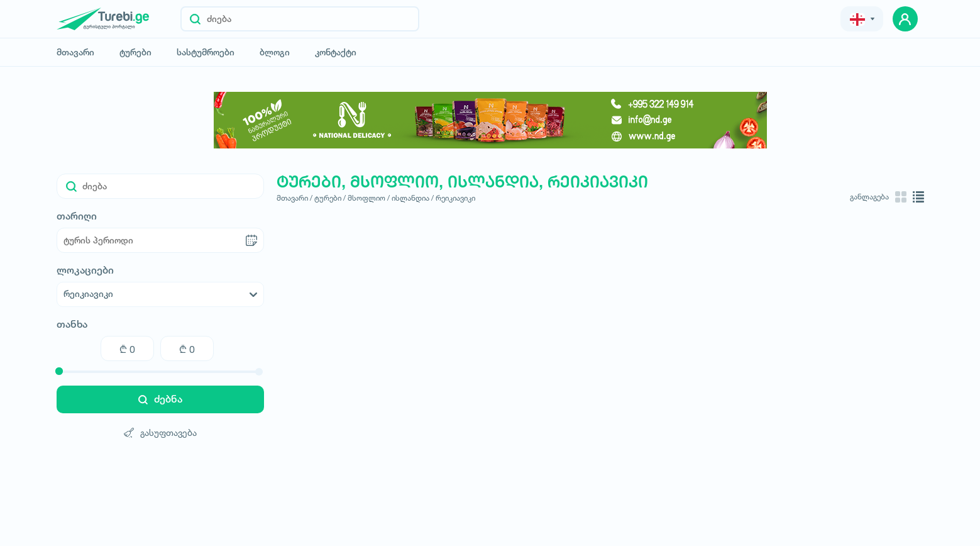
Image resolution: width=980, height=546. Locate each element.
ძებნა (160, 399)
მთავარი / (295, 198)
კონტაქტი (336, 52)
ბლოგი (275, 52)
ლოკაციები (85, 270)
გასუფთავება (160, 432)
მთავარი (75, 52)
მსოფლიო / (369, 198)
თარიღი (77, 216)
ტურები (135, 52)
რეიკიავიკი (455, 198)
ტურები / (330, 198)
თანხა (72, 325)
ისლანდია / (413, 198)
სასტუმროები (206, 52)
